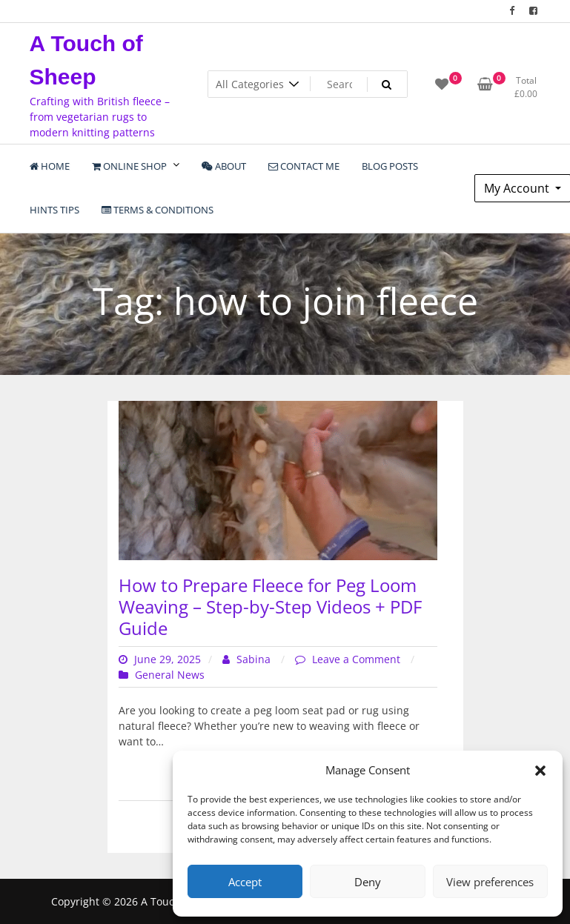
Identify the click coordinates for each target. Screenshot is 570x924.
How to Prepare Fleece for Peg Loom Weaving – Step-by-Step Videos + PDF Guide (270, 606)
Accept (245, 882)
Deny (368, 882)
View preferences (490, 882)
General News (170, 675)
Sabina (248, 659)
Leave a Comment (358, 659)
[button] (540, 770)
